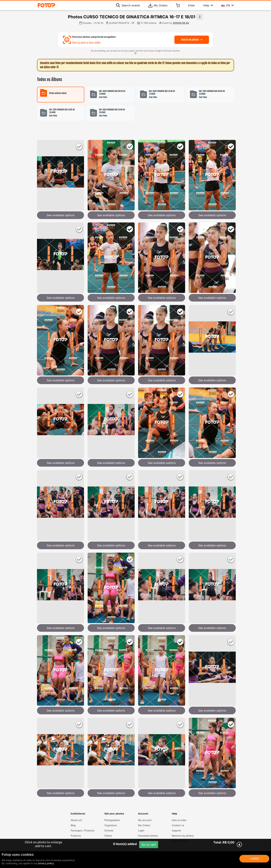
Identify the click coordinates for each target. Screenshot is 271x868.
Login (141, 830)
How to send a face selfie (86, 42)
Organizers (111, 825)
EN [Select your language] (228, 5)
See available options (61, 215)
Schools (109, 830)
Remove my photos (183, 836)
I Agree (254, 859)
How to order (179, 820)
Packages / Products (83, 830)
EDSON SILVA (181, 23)
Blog (73, 825)
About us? (76, 820)
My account (145, 820)
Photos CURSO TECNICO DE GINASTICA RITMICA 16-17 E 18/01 (132, 17)
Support (176, 830)
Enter (192, 5)
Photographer (112, 820)
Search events (128, 5)
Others (108, 836)
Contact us (178, 825)
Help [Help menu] (208, 5)
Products (76, 836)
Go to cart (149, 845)
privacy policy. (46, 863)
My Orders (158, 5)
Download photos (148, 836)
